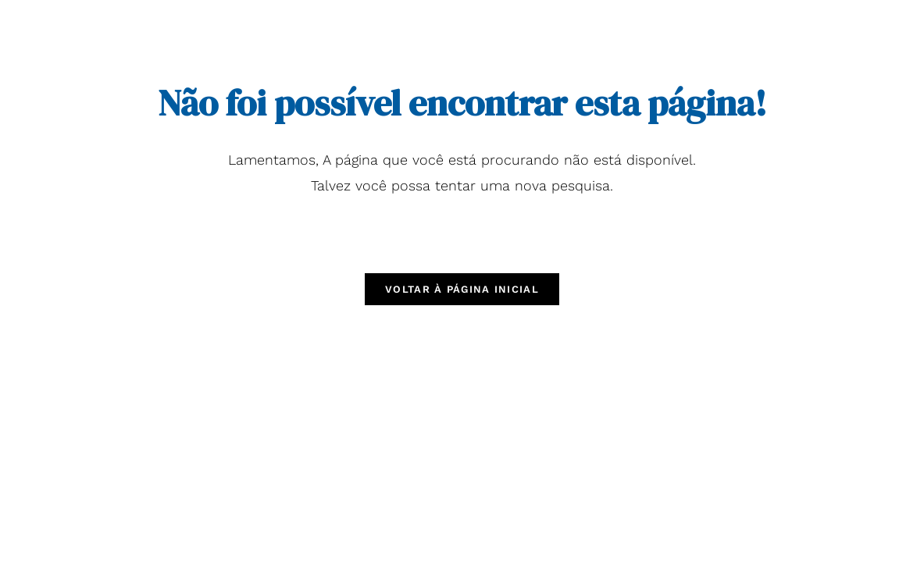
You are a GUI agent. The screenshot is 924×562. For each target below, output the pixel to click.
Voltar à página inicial (462, 289)
